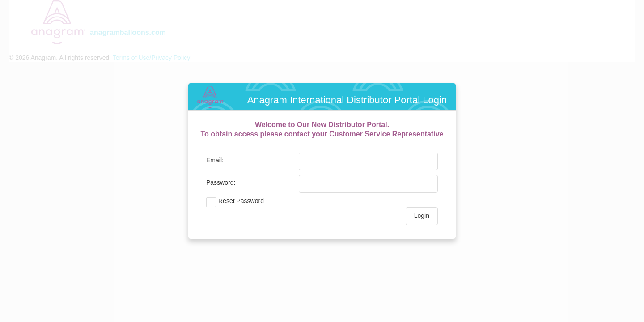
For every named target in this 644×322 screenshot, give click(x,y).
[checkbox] (296, 202)
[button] (422, 216)
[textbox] (362, 161)
